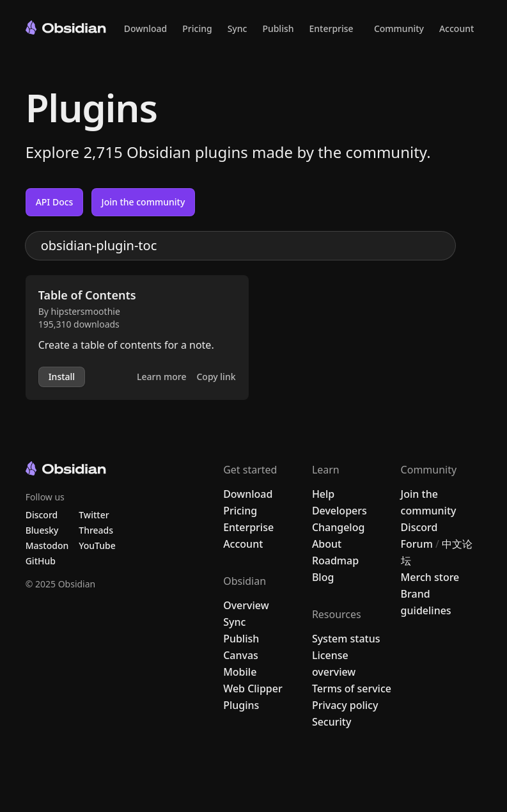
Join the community (144, 202)
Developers (339, 511)
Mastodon (47, 545)
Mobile (240, 672)
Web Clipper (253, 689)
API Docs (55, 202)
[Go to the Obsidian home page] (66, 28)
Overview (246, 605)
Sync (238, 28)
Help (323, 494)
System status (346, 639)
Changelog (339, 527)
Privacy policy (345, 705)
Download (146, 28)
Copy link (216, 377)
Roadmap (335, 561)
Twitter (94, 515)
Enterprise (331, 28)
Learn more (161, 377)
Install (62, 377)
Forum (417, 544)
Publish (278, 28)
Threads (96, 530)
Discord (419, 527)
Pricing (197, 28)
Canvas (241, 655)
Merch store (430, 577)
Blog (323, 577)
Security (332, 722)
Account (456, 28)
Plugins (241, 705)
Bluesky (42, 530)
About (327, 544)
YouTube (97, 545)
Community (399, 28)
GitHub (41, 561)
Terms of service (352, 689)
